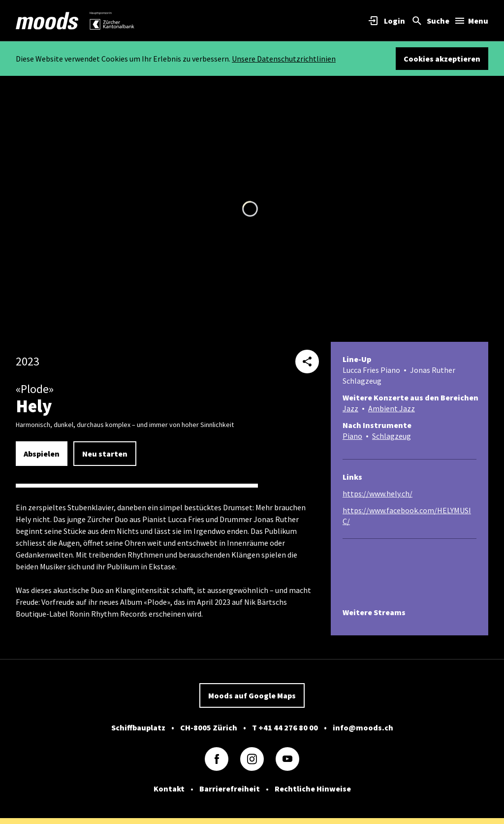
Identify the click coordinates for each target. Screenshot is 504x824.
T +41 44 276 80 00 (285, 727)
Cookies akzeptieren (442, 59)
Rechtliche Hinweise (313, 789)
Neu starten (105, 454)
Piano (352, 436)
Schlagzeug (392, 436)
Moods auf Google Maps (252, 695)
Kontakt (169, 789)
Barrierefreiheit (230, 789)
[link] (47, 21)
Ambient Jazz (392, 408)
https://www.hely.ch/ (378, 494)
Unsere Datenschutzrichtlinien (284, 59)
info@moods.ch (363, 727)
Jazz (350, 408)
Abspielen (42, 454)
